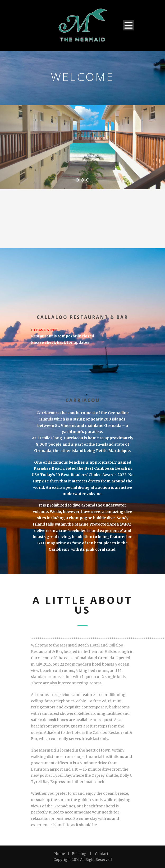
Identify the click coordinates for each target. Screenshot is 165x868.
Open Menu (128, 25)
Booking (79, 854)
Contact (102, 854)
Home (60, 854)
